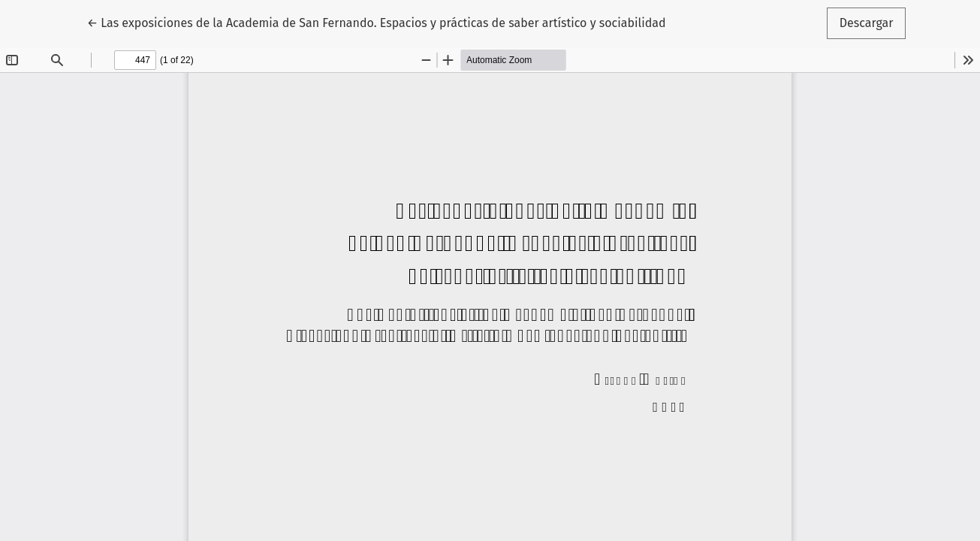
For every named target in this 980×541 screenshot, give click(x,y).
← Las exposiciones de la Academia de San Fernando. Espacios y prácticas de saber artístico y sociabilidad (377, 22)
